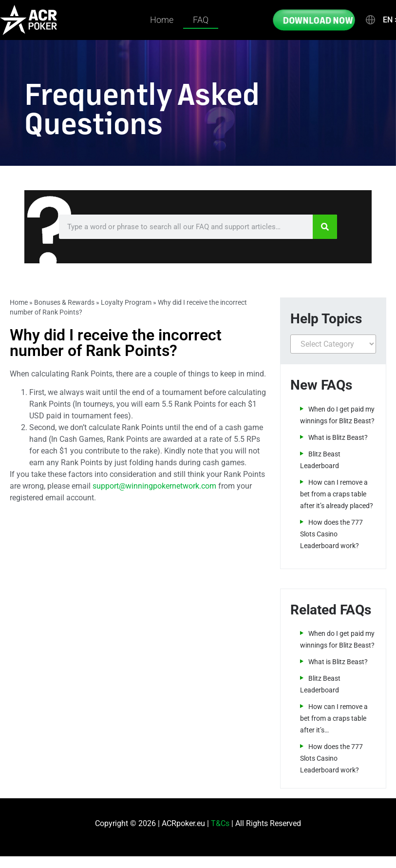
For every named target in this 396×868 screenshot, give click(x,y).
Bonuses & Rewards (64, 302)
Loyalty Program (126, 302)
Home (162, 20)
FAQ (201, 20)
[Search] (325, 227)
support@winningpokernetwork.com (154, 486)
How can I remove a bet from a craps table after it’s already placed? (337, 494)
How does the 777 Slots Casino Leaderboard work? (331, 534)
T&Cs (220, 823)
